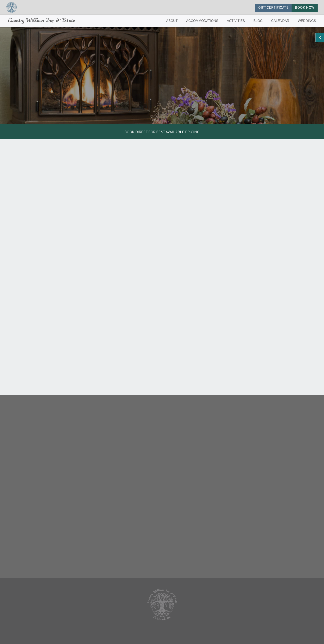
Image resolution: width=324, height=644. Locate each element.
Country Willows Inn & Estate (42, 21)
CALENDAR (280, 21)
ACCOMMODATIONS (202, 21)
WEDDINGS (307, 21)
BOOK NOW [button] (305, 8)
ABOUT (172, 21)
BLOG (258, 21)
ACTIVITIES (236, 21)
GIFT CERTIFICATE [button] (273, 8)
